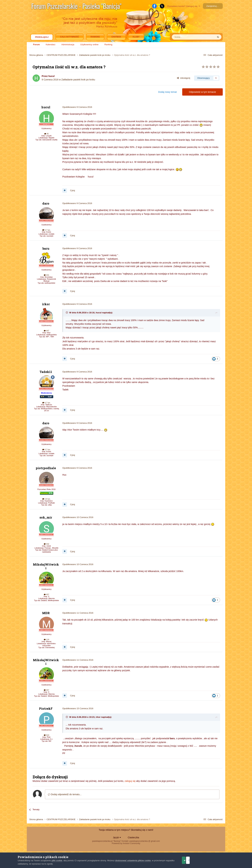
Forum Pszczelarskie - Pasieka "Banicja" (76, 6)
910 (46, 735)
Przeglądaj (42, 38)
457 (46, 594)
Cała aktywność (69, 37)
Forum (36, 44)
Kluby (136, 37)
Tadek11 (46, 372)
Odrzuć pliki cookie (221, 860)
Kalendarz (51, 44)
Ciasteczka (133, 837)
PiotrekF (46, 709)
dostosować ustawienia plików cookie (133, 860)
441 (46, 275)
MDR (46, 613)
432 (46, 544)
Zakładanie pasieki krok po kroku (78, 80)
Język (117, 837)
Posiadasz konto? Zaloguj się (184, 6)
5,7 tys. (46, 230)
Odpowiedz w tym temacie (202, 92)
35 (46, 134)
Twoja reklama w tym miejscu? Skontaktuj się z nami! (126, 830)
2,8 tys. (46, 499)
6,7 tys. (46, 403)
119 (46, 640)
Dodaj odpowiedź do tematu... (65, 794)
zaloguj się (130, 781)
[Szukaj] (186, 37)
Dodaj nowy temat (168, 92)
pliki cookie (57, 860)
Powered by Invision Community (126, 843)
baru (46, 248)
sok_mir (46, 517)
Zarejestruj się (213, 6)
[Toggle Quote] (67, 312)
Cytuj (73, 190)
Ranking (108, 44)
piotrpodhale (46, 468)
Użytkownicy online (89, 44)
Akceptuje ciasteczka (191, 860)
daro (46, 203)
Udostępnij (184, 78)
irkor (46, 304)
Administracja (68, 44)
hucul (51, 76)
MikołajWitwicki (46, 566)
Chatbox (116, 37)
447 (46, 331)
